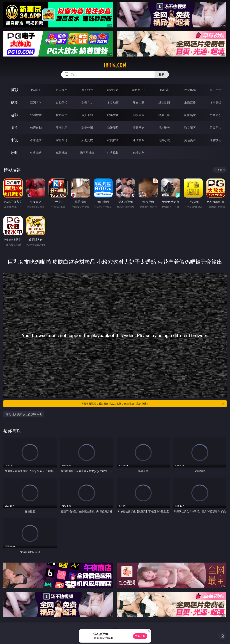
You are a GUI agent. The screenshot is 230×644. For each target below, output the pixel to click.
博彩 (14, 90)
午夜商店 (36, 153)
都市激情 (36, 140)
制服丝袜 (139, 115)
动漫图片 (113, 128)
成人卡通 (87, 115)
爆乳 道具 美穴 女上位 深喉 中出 (24, 414)
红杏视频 (113, 153)
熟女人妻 (139, 102)
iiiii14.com (115, 65)
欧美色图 (87, 128)
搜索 (162, 74)
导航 (14, 153)
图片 (14, 127)
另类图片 (215, 128)
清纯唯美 (164, 128)
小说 (14, 140)
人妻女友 (87, 140)
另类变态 (215, 115)
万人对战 (87, 90)
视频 (14, 102)
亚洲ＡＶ (36, 102)
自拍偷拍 (62, 102)
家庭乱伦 (62, 140)
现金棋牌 (190, 90)
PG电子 (36, 90)
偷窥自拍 (36, 128)
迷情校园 (139, 140)
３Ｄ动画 (113, 102)
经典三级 (164, 115)
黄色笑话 (190, 140)
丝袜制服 (164, 102)
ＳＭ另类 (215, 102)
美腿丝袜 (139, 128)
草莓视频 (62, 153)
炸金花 (164, 90)
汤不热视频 (87, 153)
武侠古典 (113, 140)
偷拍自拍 (62, 115)
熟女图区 (190, 128)
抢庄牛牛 (215, 90)
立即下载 (140, 636)
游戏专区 (113, 90)
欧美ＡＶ (87, 102)
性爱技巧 (215, 140)
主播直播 (190, 102)
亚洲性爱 (36, 115)
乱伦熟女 (190, 115)
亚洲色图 (62, 128)
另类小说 (164, 140)
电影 (14, 115)
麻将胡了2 (138, 90)
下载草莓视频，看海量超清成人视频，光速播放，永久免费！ (153, 404)
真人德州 (62, 90)
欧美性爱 (113, 115)
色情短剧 (139, 153)
